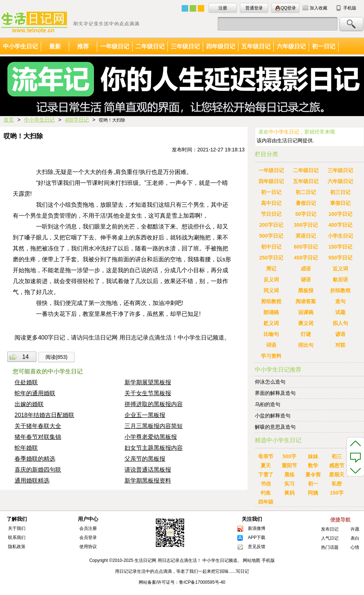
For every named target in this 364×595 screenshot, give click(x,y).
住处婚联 (26, 382)
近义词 (340, 269)
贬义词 (271, 323)
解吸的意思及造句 (275, 427)
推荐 (83, 46)
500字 (289, 456)
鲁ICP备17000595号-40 (202, 582)
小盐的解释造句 (273, 416)
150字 (337, 493)
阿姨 (313, 493)
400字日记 (77, 120)
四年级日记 (221, 46)
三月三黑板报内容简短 (154, 426)
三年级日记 (185, 46)
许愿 (355, 529)
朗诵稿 (271, 312)
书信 (266, 484)
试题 (340, 312)
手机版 (350, 8)
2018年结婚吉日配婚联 (44, 415)
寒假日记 (340, 203)
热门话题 (330, 547)
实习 (289, 484)
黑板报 (306, 290)
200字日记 (271, 225)
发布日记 (330, 529)
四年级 (266, 502)
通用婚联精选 (32, 481)
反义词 (271, 279)
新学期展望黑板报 (148, 382)
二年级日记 (150, 46)
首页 (9, 120)
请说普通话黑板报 (148, 470)
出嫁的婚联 (29, 404)
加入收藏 (318, 8)
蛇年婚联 (26, 448)
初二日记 (306, 192)
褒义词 (306, 323)
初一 (313, 484)
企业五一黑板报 (145, 415)
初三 (337, 456)
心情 (355, 547)
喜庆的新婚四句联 (38, 470)
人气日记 (330, 538)
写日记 (242, 571)
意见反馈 (257, 547)
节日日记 (271, 214)
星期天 (337, 475)
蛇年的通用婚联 (35, 393)
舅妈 (289, 493)
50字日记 (306, 214)
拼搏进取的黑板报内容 (154, 404)
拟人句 (340, 323)
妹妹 (313, 456)
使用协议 (88, 547)
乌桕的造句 (270, 404)
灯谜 (306, 334)
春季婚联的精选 (35, 459)
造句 (340, 301)
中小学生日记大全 (71, 22)
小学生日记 (340, 236)
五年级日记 (256, 46)
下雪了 (266, 475)
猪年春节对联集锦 (38, 437)
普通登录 (254, 8)
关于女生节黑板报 (148, 393)
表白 (355, 538)
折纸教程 (340, 290)
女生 (136, 216)
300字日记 (306, 225)
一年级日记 (115, 46)
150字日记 (340, 247)
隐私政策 (17, 547)
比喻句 (271, 334)
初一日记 (324, 46)
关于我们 (17, 528)
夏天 (266, 465)
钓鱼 (266, 493)
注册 (223, 8)
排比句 (306, 345)
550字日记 (340, 258)
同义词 (271, 290)
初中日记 (271, 247)
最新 (55, 46)
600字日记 (306, 247)
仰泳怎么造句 (270, 382)
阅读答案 (306, 301)
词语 (271, 345)
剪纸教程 (271, 301)
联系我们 (17, 538)
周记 (271, 269)
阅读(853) (57, 357)
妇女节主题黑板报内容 (154, 448)
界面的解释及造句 (275, 393)
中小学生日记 (20, 46)
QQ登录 (286, 8)
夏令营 (313, 475)
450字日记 (306, 258)
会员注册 (88, 528)
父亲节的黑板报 (145, 459)
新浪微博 (257, 528)
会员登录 (88, 538)
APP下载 (257, 538)
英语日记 (306, 236)
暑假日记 (306, 203)
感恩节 (337, 465)
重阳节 (289, 465)
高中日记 (271, 203)
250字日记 (271, 258)
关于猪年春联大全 (38, 426)
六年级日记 (291, 46)
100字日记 (340, 214)
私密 (337, 484)
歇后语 (340, 279)
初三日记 (340, 192)
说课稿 (306, 312)
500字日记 (271, 236)
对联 (340, 345)
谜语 (306, 279)
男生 (199, 205)
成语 (306, 269)
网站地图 (252, 560)
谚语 (340, 334)
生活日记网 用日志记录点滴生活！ (168, 560)
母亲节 (266, 456)
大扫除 (45, 172)
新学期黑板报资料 (148, 481)
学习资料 (271, 356)
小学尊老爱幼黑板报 (151, 437)
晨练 (289, 475)
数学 (313, 465)
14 (25, 357)
